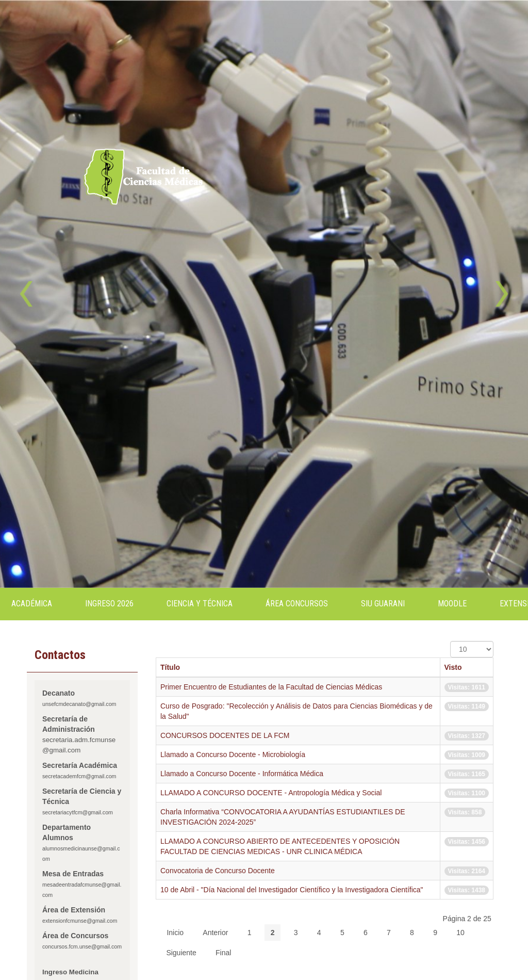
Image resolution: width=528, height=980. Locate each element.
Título (170, 667)
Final (223, 953)
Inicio (175, 933)
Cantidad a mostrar (450, 641)
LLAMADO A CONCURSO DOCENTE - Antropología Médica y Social (271, 793)
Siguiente (181, 953)
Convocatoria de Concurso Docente (218, 871)
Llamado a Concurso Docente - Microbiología (233, 754)
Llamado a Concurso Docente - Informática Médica (242, 774)
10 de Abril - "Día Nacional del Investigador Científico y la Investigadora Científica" (292, 890)
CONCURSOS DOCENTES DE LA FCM (225, 735)
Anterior (215, 933)
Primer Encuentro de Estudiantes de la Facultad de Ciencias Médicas (271, 687)
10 (460, 933)
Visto (453, 667)
